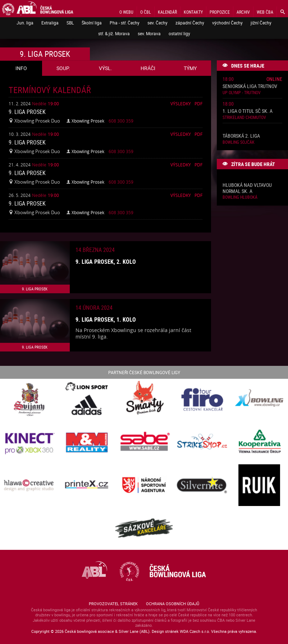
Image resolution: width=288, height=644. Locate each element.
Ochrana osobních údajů (173, 604)
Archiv (243, 12)
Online (274, 79)
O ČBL (146, 12)
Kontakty (193, 12)
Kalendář (167, 12)
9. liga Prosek (27, 112)
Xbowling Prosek (88, 121)
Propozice (220, 12)
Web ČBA (265, 12)
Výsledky (181, 103)
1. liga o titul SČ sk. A (248, 111)
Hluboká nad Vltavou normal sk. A (247, 188)
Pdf (198, 103)
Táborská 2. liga (241, 136)
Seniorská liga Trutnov (250, 86)
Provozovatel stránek (113, 604)
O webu (126, 12)
